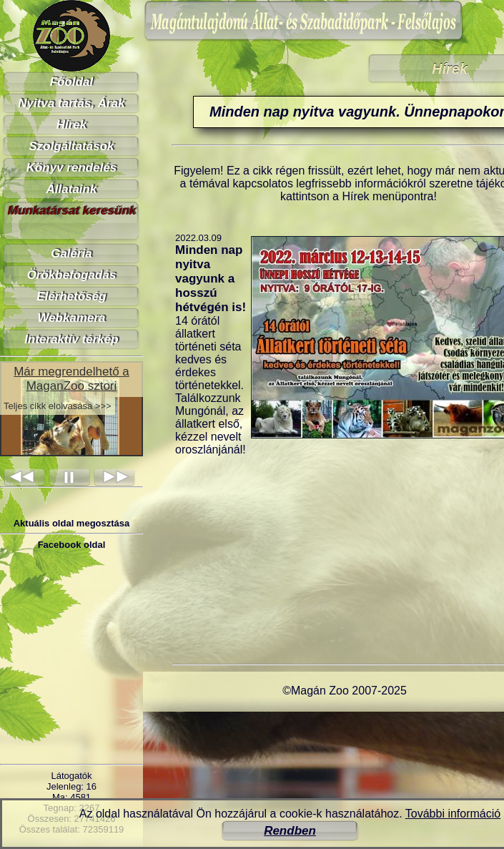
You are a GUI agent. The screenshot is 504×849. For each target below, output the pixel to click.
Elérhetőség (71, 296)
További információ (453, 814)
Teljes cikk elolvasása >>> (58, 406)
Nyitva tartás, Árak (71, 103)
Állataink (72, 189)
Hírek (72, 125)
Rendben (290, 831)
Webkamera (71, 318)
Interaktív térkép (71, 339)
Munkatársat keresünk (71, 211)
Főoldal (71, 82)
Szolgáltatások (71, 146)
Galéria (71, 254)
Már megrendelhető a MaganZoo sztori (71, 379)
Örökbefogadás (72, 275)
